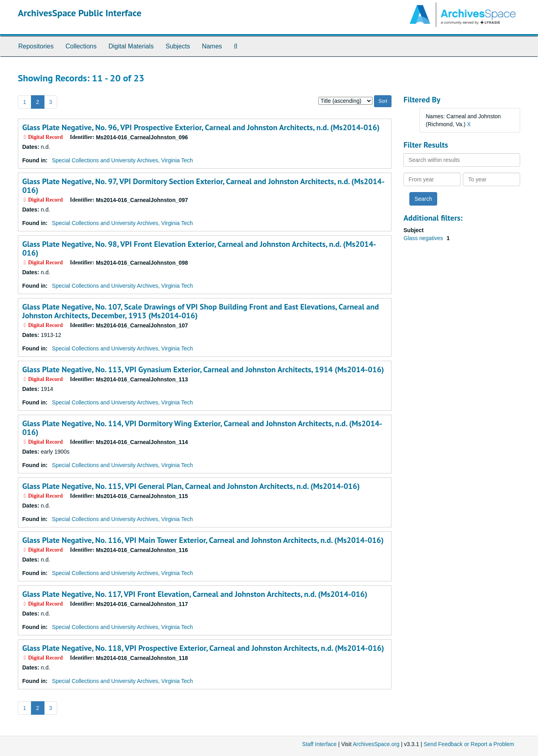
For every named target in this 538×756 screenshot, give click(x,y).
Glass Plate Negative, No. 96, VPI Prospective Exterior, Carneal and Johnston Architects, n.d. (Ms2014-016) (201, 127)
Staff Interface (319, 744)
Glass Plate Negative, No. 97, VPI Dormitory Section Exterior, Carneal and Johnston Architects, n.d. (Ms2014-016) (203, 186)
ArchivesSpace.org (376, 744)
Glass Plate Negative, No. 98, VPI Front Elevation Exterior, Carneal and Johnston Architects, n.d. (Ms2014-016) (199, 248)
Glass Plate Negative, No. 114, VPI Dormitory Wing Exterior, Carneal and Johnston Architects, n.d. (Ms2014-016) (202, 428)
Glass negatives (424, 238)
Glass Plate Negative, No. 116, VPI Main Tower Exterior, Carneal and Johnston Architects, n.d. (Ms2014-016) (203, 540)
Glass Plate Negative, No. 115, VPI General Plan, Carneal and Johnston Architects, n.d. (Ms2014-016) (191, 486)
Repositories (36, 46)
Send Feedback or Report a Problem (469, 744)
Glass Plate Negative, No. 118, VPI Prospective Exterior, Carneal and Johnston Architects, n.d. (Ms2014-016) (203, 648)
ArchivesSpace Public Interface (80, 13)
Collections (81, 46)
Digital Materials (131, 46)
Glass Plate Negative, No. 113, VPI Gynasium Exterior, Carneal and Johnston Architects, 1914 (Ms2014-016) (203, 369)
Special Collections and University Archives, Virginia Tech (122, 160)
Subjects (178, 46)
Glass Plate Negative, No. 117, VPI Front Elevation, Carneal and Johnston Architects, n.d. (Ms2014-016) (195, 594)
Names (212, 46)
